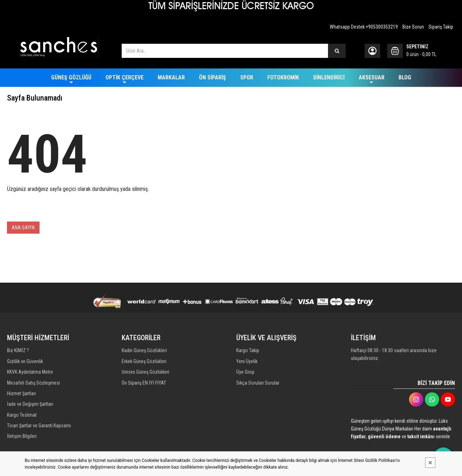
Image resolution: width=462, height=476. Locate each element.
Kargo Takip (248, 351)
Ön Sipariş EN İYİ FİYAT (144, 385)
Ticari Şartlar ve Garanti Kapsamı (39, 430)
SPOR (247, 77)
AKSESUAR (372, 77)
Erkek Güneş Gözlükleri (144, 362)
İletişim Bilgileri (22, 441)
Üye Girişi (245, 373)
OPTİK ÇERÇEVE (124, 77)
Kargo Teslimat (22, 418)
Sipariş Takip (441, 27)
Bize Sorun (413, 27)
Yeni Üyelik (247, 362)
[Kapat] (430, 463)
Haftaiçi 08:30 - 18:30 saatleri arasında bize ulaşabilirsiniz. (394, 355)
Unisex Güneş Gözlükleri (145, 373)
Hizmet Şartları (22, 396)
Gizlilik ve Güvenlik (25, 362)
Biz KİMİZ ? (18, 351)
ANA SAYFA (23, 228)
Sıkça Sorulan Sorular (258, 385)
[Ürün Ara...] (337, 51)
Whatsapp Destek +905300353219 (364, 27)
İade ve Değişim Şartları (30, 407)
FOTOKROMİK (283, 77)
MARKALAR (171, 77)
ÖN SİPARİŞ (212, 77)
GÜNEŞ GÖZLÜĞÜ (71, 77)
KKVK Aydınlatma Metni (30, 373)
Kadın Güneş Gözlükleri (144, 351)
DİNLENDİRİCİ (329, 77)
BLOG (405, 77)
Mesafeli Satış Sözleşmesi (34, 385)
